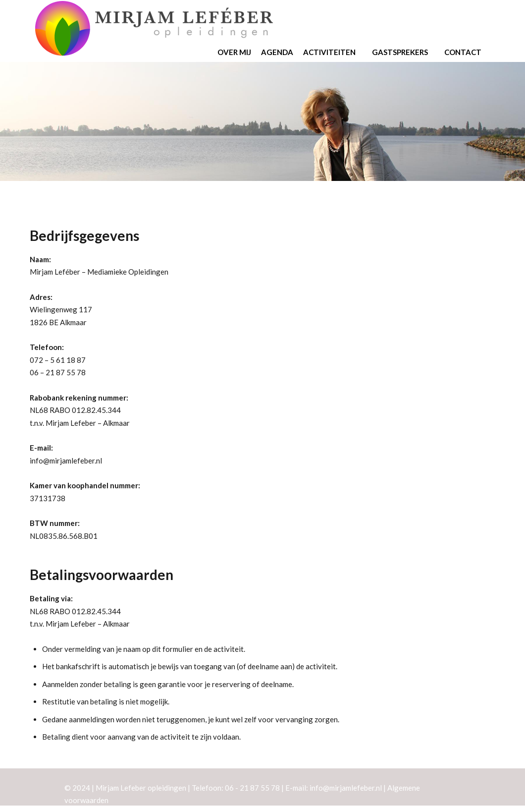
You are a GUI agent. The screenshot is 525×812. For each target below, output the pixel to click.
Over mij (234, 52)
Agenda (277, 52)
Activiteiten (333, 52)
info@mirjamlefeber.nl (66, 461)
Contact (466, 52)
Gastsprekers (403, 52)
